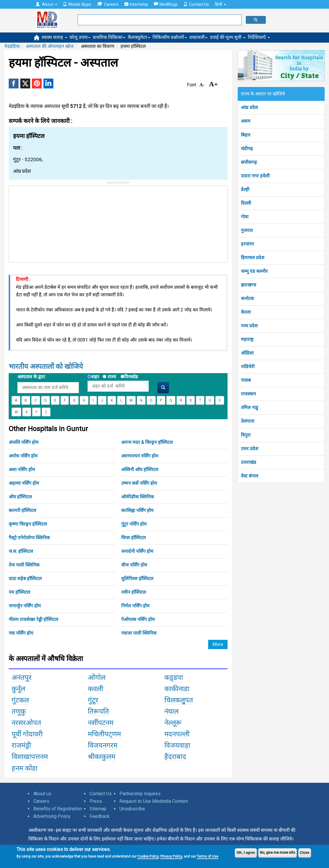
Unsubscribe (132, 809)
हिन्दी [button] (220, 4)
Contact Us (196, 4)
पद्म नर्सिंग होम (21, 633)
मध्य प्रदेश (249, 326)
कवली (96, 689)
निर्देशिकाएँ (259, 37)
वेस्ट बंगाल (250, 476)
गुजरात (247, 230)
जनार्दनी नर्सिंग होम (137, 551)
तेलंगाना (248, 421)
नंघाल (171, 711)
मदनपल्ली (177, 734)
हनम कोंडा (24, 768)
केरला (246, 312)
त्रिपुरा (246, 435)
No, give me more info (278, 853)
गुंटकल (20, 700)
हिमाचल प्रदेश (253, 258)
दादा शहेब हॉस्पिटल (25, 579)
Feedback (100, 816)
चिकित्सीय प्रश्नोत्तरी (170, 37)
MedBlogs (166, 4)
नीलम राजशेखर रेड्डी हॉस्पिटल (33, 619)
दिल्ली (246, 203)
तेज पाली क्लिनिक (24, 565)
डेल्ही (245, 189)
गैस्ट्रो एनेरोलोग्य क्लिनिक (29, 538)
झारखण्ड (249, 285)
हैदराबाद (175, 757)
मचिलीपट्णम (104, 734)
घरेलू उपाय (80, 37)
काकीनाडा (177, 689)
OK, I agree (246, 853)
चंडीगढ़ (247, 149)
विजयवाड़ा (177, 745)
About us (42, 794)
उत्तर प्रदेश (250, 449)
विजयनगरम (103, 745)
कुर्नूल (18, 689)
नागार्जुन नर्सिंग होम (25, 606)
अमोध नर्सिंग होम (23, 456)
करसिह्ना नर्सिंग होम (137, 510)
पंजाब (246, 380)
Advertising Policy (52, 816)
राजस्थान (248, 394)
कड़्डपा (174, 678)
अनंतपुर (22, 678)
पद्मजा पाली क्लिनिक (139, 633)
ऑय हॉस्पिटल (20, 497)
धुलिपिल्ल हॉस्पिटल (137, 579)
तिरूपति (98, 711)
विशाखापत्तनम (30, 757)
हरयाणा (247, 244)
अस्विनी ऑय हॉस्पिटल (140, 470)
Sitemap (98, 809)
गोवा (245, 217)
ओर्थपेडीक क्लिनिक (138, 497)
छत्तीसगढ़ (249, 162)
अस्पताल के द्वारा (31, 377)
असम (246, 121)
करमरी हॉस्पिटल (22, 510)
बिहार (246, 135)
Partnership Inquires (140, 794)
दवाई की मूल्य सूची (228, 37)
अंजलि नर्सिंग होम (24, 442)
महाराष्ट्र (247, 339)
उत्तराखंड (249, 462)
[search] (159, 20)
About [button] (46, 4)
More (218, 644)
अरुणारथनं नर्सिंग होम (140, 456)
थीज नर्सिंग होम (134, 565)
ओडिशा (247, 353)
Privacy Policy (171, 856)
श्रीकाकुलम (102, 757)
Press (96, 801)
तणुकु (19, 711)
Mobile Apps (77, 4)
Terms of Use (208, 856)
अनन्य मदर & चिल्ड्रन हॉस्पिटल (147, 442)
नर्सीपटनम (101, 723)
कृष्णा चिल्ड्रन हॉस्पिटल (28, 524)
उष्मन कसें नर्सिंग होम (139, 483)
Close (305, 853)
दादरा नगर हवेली (255, 176)
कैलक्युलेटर (139, 37)
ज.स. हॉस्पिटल (21, 551)
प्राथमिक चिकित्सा (109, 37)
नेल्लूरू (173, 723)
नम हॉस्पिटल (19, 592)
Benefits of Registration (58, 809)
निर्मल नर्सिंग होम (135, 606)
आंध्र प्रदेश (249, 107)
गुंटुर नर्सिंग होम (134, 524)
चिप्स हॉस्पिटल (133, 538)
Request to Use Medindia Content (154, 801)
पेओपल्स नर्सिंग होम (138, 619)
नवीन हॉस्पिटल (134, 592)
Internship (136, 4)
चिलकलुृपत (179, 700)
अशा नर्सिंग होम (22, 470)
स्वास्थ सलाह (54, 37)
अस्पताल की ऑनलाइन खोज (50, 46)
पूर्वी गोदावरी (27, 734)
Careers (108, 4)
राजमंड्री (21, 745)
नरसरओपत (26, 723)
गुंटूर (93, 700)
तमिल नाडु (250, 407)
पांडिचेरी (248, 367)
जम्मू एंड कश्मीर (254, 271)
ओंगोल (97, 678)
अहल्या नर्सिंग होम (24, 483)
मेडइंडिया (12, 46)
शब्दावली (198, 37)
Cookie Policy (148, 856)
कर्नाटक (247, 298)
